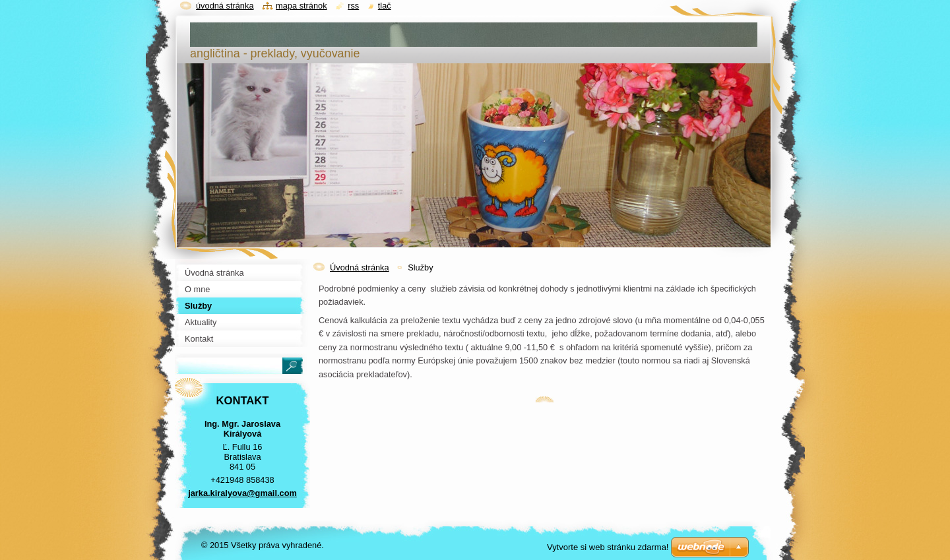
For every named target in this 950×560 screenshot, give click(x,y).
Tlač (385, 6)
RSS (353, 6)
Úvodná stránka (360, 267)
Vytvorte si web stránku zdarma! (608, 547)
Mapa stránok (301, 6)
